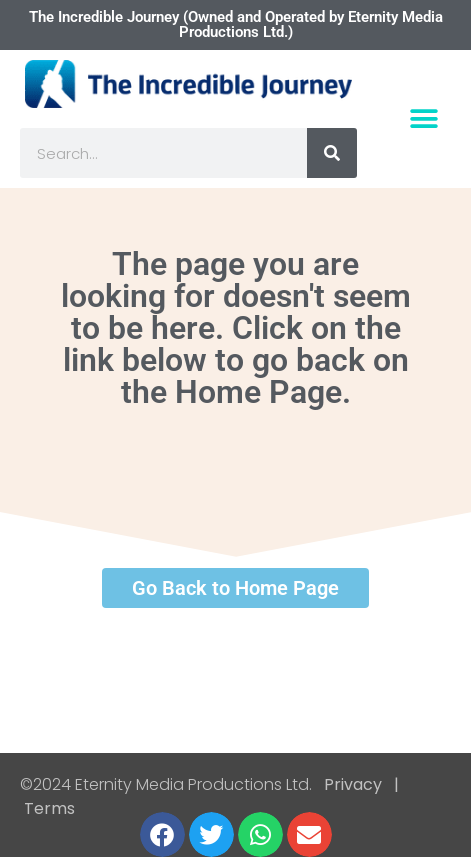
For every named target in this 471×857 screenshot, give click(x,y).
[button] (423, 119)
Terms (47, 808)
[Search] (332, 153)
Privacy (353, 784)
